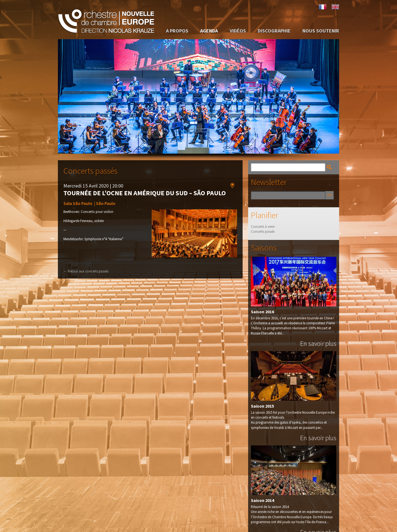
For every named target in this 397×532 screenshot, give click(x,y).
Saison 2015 (262, 406)
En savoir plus (318, 343)
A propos (177, 31)
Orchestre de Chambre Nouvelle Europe (106, 20)
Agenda (209, 31)
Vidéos (238, 31)
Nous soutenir (321, 31)
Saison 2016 (262, 311)
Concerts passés (263, 232)
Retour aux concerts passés (86, 271)
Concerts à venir (263, 227)
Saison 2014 (262, 500)
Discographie (274, 31)
